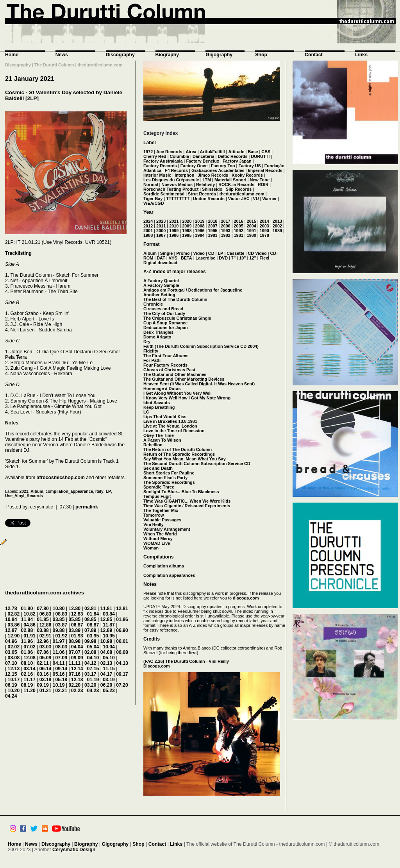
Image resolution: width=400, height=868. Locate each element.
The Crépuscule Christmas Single (177, 318)
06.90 (122, 630)
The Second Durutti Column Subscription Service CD (197, 464)
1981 (239, 235)
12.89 (106, 630)
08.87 (93, 625)
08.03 (61, 647)
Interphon (184, 175)
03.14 (29, 669)
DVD (223, 258)
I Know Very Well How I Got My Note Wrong (187, 398)
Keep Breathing (159, 407)
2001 (148, 231)
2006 (225, 226)
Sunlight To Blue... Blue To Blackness (181, 492)
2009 (187, 226)
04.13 (122, 663)
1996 (200, 231)
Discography (120, 55)
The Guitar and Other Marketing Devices (184, 379)
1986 (174, 235)
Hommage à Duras (162, 388)
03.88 (43, 630)
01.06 (27, 652)
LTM (207, 180)
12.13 (14, 669)
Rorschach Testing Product (171, 189)
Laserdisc (206, 258)
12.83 (77, 614)
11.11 (74, 663)
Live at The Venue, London (170, 426)
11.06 (59, 652)
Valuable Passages (162, 520)
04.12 (90, 663)
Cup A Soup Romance (165, 323)
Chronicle (153, 304)
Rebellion (153, 445)
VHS (173, 258)
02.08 (90, 652)
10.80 (59, 608)
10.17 (14, 680)
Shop (261, 55)
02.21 (61, 691)
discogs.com (246, 598)
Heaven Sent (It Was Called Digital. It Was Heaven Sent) (199, 384)
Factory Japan (237, 161)
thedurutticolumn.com (242, 194)
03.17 (90, 674)
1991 (252, 231)
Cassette (235, 253)
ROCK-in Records (236, 184)
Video (199, 253)
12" (253, 258)
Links (361, 55)
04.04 (77, 647)
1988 (148, 235)
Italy (99, 491)
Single (167, 253)
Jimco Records (213, 175)
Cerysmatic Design (74, 850)
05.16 (59, 674)
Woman (151, 548)
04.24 (11, 696)
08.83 (61, 614)
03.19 (109, 680)
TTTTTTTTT (178, 199)
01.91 (29, 636)
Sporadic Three (159, 487)
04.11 (59, 663)
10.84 (11, 619)
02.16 (27, 674)
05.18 (61, 680)
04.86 (29, 625)
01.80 (27, 608)
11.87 (109, 625)
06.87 (77, 625)
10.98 (106, 641)
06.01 (122, 641)
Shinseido (212, 189)
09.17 (122, 674)
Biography (167, 55)
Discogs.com (157, 666)
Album (37, 491)
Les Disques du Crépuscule (171, 180)
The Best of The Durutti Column (175, 299)
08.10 (27, 663)
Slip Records (239, 189)
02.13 (106, 663)
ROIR (263, 184)
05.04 (93, 647)
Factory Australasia (163, 161)
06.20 (106, 685)
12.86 (46, 625)
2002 (277, 226)
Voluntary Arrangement (167, 529)
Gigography (219, 55)
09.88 (59, 630)
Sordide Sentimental (164, 194)
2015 (252, 221)
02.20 (74, 685)
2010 (174, 226)
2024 (148, 221)
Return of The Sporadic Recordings (179, 454)
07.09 (61, 658)
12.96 (43, 641)
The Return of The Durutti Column (178, 449)
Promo (183, 253)
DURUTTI (260, 156)
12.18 (77, 680)
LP (108, 491)
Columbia (180, 156)
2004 (252, 226)
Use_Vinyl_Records (24, 496)
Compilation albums (164, 566)
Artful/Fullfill (212, 152)
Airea (191, 152)
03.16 (43, 674)
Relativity (205, 184)
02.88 (27, 630)
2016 (239, 221)
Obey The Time (159, 435)
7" (233, 258)
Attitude (236, 152)
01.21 (46, 691)
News (62, 55)
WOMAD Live (157, 543)
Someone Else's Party (165, 478)
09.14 (61, 669)
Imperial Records (265, 170)
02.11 (43, 663)
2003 (264, 226)
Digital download (160, 263)
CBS (266, 152)
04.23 (93, 691)
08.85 (90, 619)
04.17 (106, 674)
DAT (161, 258)
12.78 (11, 608)
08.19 (27, 685)
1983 (212, 235)
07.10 (11, 663)
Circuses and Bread (163, 309)
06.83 (46, 614)
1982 (225, 235)
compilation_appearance (69, 491)
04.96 (11, 641)
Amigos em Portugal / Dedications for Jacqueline (193, 290)
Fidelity (151, 351)
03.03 (46, 647)
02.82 (14, 614)
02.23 (77, 691)
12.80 (74, 608)
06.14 (46, 669)
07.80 (43, 608)
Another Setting (159, 295)
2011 (161, 226)
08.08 (14, 658)
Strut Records (202, 194)
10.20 (14, 691)
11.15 (109, 669)
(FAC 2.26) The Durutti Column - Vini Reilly (186, 661)
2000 (161, 231)
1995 (212, 231)
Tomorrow (154, 515)
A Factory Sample (161, 285)
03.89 (74, 630)
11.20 (29, 691)
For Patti (152, 360)
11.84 (27, 619)
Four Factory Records (165, 365)
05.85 (74, 619)
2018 (212, 221)
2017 (225, 221)
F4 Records (176, 170)
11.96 (27, 641)
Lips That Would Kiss (165, 417)
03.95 (93, 636)
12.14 (77, 669)
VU (256, 199)
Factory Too (223, 166)
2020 (187, 221)
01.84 (93, 614)
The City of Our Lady (164, 313)
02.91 (46, 636)
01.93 (77, 636)
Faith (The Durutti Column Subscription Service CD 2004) (201, 346)
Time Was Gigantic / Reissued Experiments (187, 506)
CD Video (257, 253)
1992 (239, 231)
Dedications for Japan (166, 328)
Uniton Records (209, 199)
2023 (161, 221)
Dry (147, 342)
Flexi (264, 258)
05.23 (109, 691)
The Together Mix (161, 510)
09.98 (90, 641)
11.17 (29, 680)
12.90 (14, 636)
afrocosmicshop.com (61, 478)
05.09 (46, 658)
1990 (264, 231)
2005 (239, 226)
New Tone (260, 180)
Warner (269, 199)
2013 (277, 221)
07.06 (43, 652)
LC (146, 412)
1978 (264, 235)
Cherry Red (155, 156)
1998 (187, 231)
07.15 (93, 669)
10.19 (59, 685)
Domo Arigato (157, 337)
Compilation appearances (169, 575)
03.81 (90, 608)
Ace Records (169, 152)
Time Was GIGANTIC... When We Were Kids (187, 501)
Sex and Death (158, 468)
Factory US (249, 166)
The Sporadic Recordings (169, 482)
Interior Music (157, 175)
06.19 (11, 685)
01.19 (93, 680)
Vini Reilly (154, 524)
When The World (160, 534)
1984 (200, 235)
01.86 (122, 619)
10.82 (29, 614)
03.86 (14, 625)
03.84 (109, 614)
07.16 (74, 674)
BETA (187, 258)
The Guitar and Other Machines (175, 374)
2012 (148, 226)
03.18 (46, 680)
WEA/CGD (154, 203)
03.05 (11, 652)
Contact (314, 55)
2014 (264, 221)
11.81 (106, 608)
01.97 (59, 641)
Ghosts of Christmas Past (169, 370)
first (193, 653)
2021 (24, 491)
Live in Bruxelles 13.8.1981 (170, 421)
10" (242, 258)
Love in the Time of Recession (174, 431)
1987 (161, 235)
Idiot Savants (157, 403)
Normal (151, 184)
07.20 (122, 685)
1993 (225, 231)
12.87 (11, 630)
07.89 (90, 630)
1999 (174, 231)
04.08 (106, 652)
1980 (252, 235)
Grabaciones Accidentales (218, 170)
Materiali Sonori (230, 180)
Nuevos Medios (177, 184)
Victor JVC (239, 199)
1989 (277, 231)
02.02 (14, 647)
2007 (212, 226)
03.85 (59, 619)
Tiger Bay (153, 199)
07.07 (74, 652)
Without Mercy (158, 539)
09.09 (77, 658)
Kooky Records (247, 175)
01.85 (43, 619)
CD (211, 253)
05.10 (109, 658)
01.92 (61, 636)
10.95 (109, 636)
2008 (200, 226)
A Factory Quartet (161, 281)
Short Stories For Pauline (169, 473)
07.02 (29, 647)
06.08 (122, 652)
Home (12, 55)
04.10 (93, 658)
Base (253, 152)
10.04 (109, 647)
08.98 (74, 641)
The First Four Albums (166, 356)
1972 (148, 152)
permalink (87, 507)
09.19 (43, 685)
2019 (200, 221)
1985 (187, 235)
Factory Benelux (203, 161)
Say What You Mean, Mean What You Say (185, 459)
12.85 (106, 619)
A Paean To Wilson (162, 440)
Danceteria (204, 156)
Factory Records (160, 166)
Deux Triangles (158, 332)
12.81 (122, 608)
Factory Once (194, 166)
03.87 (61, 625)
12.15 (11, 674)
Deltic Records (232, 156)
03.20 (90, 685)
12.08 (29, 658)
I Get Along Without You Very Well (178, 393)
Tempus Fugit (157, 496)
